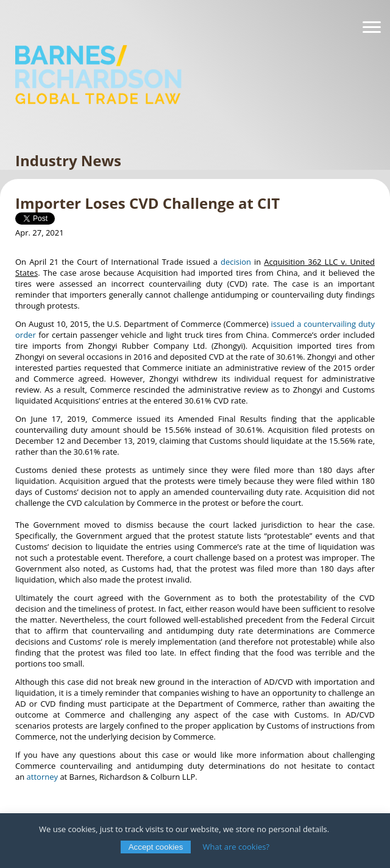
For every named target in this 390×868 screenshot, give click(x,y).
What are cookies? (236, 847)
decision (236, 262)
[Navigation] (372, 27)
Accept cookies (156, 847)
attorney (42, 777)
